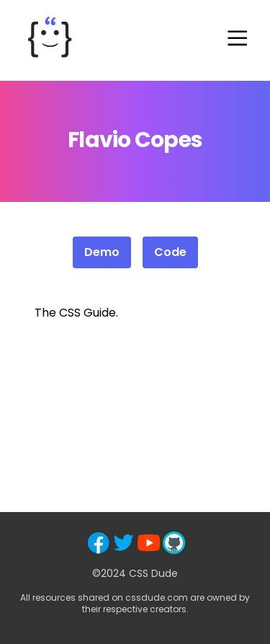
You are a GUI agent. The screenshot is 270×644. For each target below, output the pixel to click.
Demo (102, 252)
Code (170, 252)
